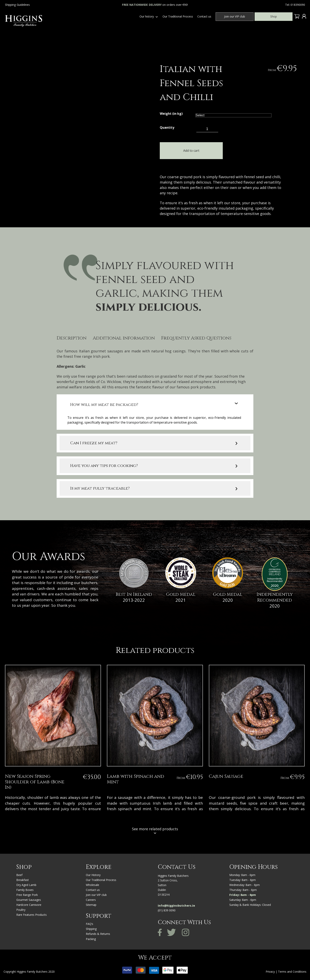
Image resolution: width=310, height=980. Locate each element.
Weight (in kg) (171, 114)
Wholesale (93, 885)
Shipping (91, 929)
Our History (93, 875)
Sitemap (91, 905)
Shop (274, 16)
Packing (91, 939)
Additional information (124, 339)
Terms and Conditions (292, 972)
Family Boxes (25, 890)
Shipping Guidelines (17, 5)
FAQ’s (90, 924)
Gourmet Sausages (29, 900)
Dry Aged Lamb (26, 885)
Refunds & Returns (98, 934)
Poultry (21, 910)
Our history (147, 16)
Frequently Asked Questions (196, 339)
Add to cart (189, 151)
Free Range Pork (27, 895)
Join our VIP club (235, 16)
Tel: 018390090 (295, 5)
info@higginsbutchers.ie (176, 906)
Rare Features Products (31, 915)
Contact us (204, 16)
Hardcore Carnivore (29, 905)
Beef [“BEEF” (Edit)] (19, 875)
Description (72, 339)
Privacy (270, 972)
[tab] (72, 339)
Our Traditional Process (178, 16)
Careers (91, 900)
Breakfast (23, 880)
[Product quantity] (207, 129)
